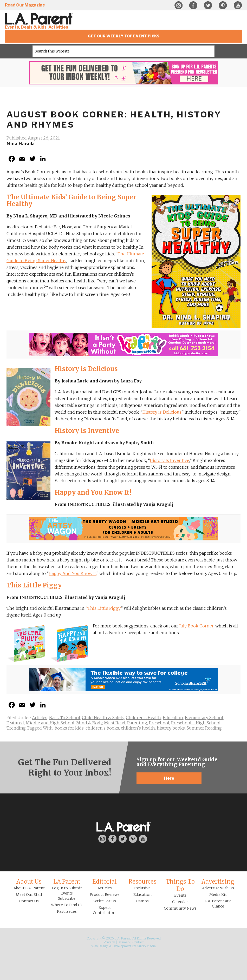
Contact (138, 942)
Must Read (115, 723)
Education (173, 718)
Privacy (109, 942)
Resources (142, 882)
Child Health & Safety (103, 718)
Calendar (180, 902)
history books (171, 728)
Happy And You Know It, (72, 573)
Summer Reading (204, 728)
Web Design (100, 946)
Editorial (105, 882)
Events (180, 895)
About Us (29, 882)
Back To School (65, 718)
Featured (15, 723)
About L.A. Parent (29, 888)
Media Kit (218, 895)
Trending (16, 728)
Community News (180, 908)
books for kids (69, 728)
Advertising (218, 882)
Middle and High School (50, 723)
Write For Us (105, 901)
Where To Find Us (67, 905)
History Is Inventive (170, 460)
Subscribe (67, 898)
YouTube (238, 5)
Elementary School (204, 718)
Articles (40, 718)
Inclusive (142, 888)
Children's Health (143, 718)
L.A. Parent (40, 19)
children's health (138, 728)
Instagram (178, 5)
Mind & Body (89, 723)
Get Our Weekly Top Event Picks (124, 36)
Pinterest (223, 5)
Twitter (208, 5)
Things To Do (180, 885)
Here (169, 778)
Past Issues (67, 911)
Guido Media (146, 946)
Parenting (137, 723)
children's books (102, 728)
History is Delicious (162, 412)
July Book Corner (196, 626)
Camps (142, 901)
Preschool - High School (196, 723)
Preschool (159, 723)
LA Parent (67, 882)
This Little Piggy (104, 608)
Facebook (193, 5)
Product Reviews (105, 895)
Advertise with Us (218, 888)
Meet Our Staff (29, 895)
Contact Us (29, 901)
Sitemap (124, 942)
